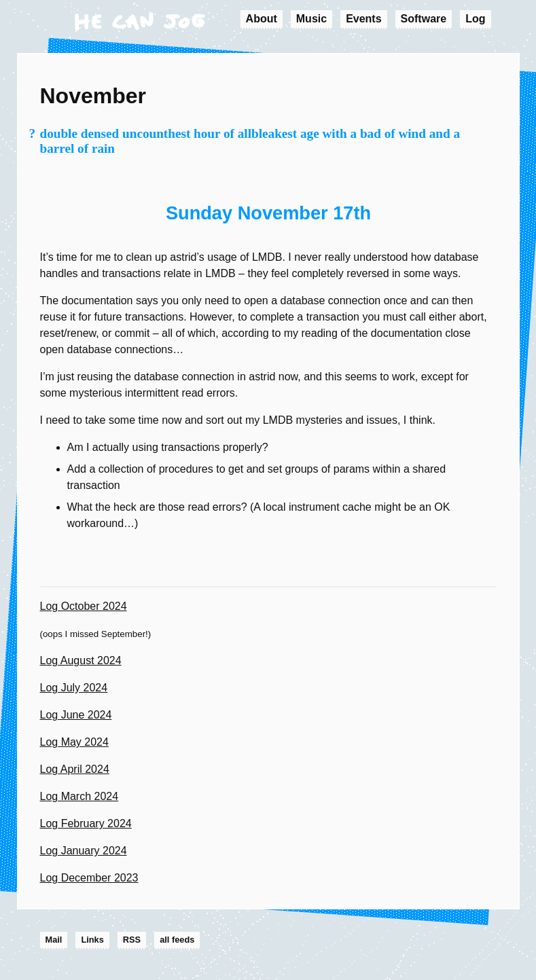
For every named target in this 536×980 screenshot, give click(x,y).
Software (424, 19)
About (262, 19)
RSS (132, 940)
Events (363, 19)
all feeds (177, 940)
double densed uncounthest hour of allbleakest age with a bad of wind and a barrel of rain (250, 141)
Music (311, 19)
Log (475, 19)
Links (92, 940)
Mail (54, 940)
